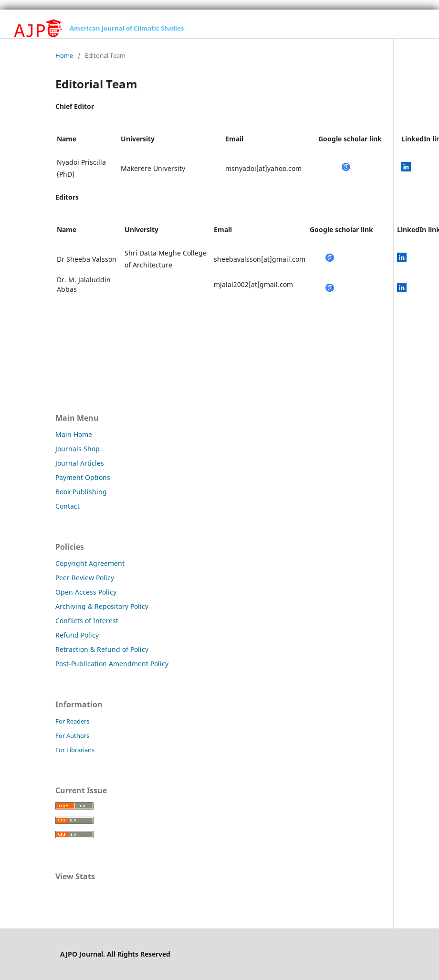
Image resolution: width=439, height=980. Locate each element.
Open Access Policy (86, 592)
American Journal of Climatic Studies (127, 28)
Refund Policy (77, 635)
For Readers (72, 721)
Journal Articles (80, 463)
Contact (68, 506)
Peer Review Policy (85, 578)
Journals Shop (78, 449)
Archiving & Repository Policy (102, 606)
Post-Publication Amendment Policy (112, 664)
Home (64, 55)
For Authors (72, 735)
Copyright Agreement (90, 563)
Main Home (74, 434)
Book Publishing (81, 492)
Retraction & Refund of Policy (102, 649)
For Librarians (75, 750)
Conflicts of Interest (87, 621)
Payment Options (83, 477)
